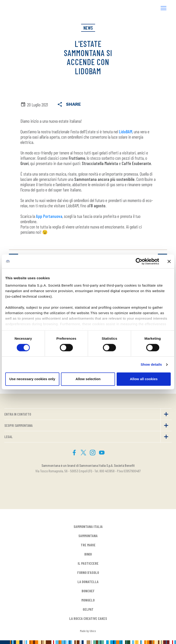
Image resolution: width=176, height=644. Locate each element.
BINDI (88, 554)
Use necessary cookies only (32, 379)
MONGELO (88, 600)
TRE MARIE (88, 545)
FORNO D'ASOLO (88, 572)
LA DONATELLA (88, 582)
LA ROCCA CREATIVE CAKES (88, 618)
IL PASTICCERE (88, 563)
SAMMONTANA (88, 536)
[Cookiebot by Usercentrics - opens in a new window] (139, 261)
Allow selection (88, 379)
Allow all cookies (144, 379)
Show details (151, 364)
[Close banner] (169, 261)
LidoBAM (126, 132)
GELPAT (88, 609)
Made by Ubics (88, 631)
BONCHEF (88, 591)
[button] (164, 9)
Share (69, 105)
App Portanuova (49, 216)
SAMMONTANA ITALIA (88, 526)
